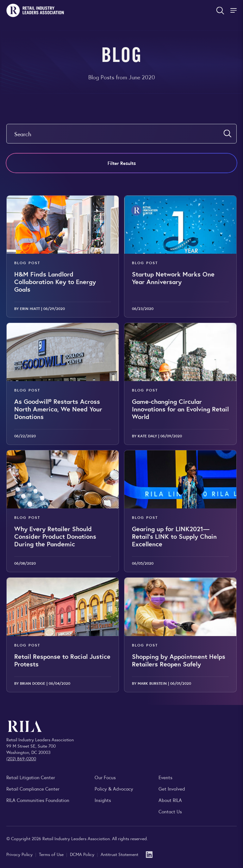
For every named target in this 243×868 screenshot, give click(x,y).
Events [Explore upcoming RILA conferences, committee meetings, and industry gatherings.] (165, 777)
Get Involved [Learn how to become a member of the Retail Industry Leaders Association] (172, 789)
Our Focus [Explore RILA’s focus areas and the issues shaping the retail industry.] (105, 777)
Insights (103, 800)
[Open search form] (220, 10)
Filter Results (122, 163)
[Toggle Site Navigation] (234, 10)
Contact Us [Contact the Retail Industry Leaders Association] (170, 811)
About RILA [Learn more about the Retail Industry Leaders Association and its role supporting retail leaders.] (170, 800)
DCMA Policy (83, 854)
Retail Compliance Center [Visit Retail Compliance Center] (33, 789)
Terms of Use (52, 854)
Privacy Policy (20, 854)
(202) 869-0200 (21, 758)
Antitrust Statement (119, 854)
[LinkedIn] (149, 854)
